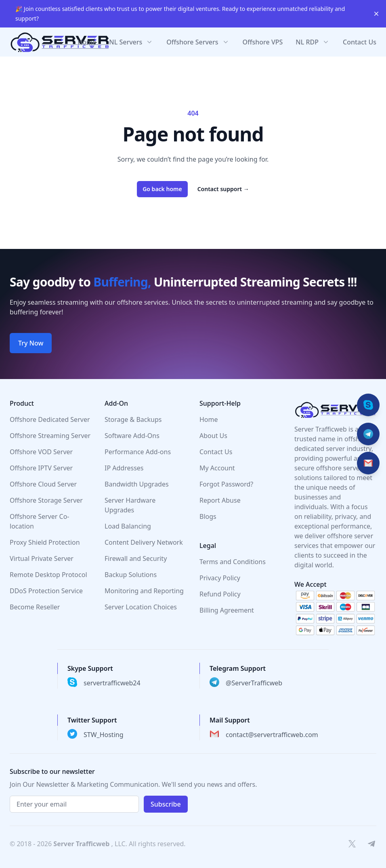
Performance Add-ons (138, 452)
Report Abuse (220, 500)
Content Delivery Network (144, 542)
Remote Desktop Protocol (48, 575)
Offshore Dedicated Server (50, 419)
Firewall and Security (136, 558)
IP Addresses (124, 468)
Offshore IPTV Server (41, 468)
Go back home (162, 189)
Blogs (208, 516)
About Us (213, 436)
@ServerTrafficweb (254, 683)
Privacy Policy (220, 578)
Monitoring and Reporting (144, 591)
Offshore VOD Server (41, 452)
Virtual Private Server (42, 558)
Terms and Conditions (233, 562)
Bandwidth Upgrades (137, 484)
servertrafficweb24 (112, 683)
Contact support (223, 189)
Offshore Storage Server (46, 500)
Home (87, 42)
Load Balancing (128, 526)
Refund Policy (220, 594)
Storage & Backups (133, 419)
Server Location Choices (141, 607)
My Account (217, 468)
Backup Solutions (131, 575)
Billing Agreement (227, 610)
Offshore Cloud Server (43, 484)
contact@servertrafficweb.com (272, 735)
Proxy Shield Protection (45, 542)
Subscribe (166, 804)
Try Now (31, 343)
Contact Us (360, 42)
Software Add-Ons (132, 436)
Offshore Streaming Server (50, 436)
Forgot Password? (226, 484)
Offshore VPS (263, 42)
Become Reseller (35, 607)
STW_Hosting (104, 735)
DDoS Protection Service (46, 591)
